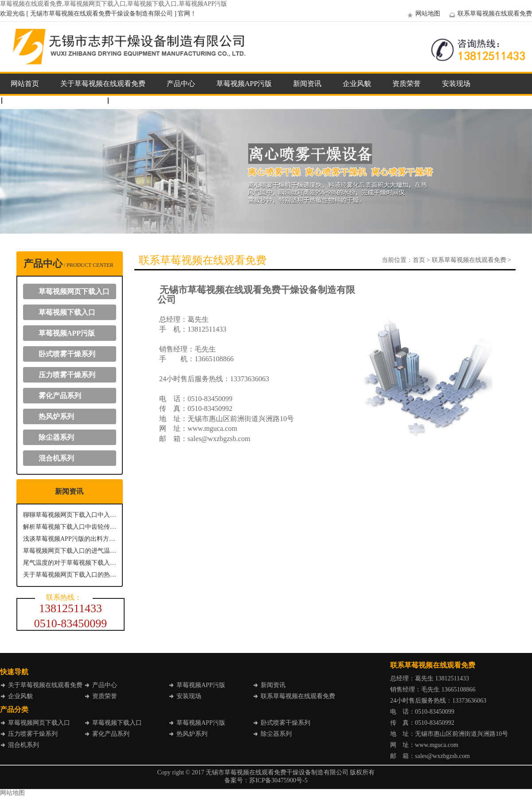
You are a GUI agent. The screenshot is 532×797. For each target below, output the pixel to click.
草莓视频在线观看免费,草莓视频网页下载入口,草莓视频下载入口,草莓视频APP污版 (113, 4)
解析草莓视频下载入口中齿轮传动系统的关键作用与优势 (70, 527)
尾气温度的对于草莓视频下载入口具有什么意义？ (70, 563)
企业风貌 (357, 84)
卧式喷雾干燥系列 (67, 354)
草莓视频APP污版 (244, 84)
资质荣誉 (407, 84)
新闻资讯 (307, 84)
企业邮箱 (131, 100)
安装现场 (456, 84)
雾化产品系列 (60, 396)
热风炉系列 (56, 416)
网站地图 (422, 14)
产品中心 (181, 84)
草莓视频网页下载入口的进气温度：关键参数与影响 (70, 551)
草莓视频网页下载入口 (74, 291)
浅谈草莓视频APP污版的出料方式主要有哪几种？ (70, 539)
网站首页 (25, 84)
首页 (419, 260)
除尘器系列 (56, 437)
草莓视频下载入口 (67, 312)
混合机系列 (56, 458)
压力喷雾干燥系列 (67, 375)
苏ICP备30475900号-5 (278, 780)
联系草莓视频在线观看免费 (489, 14)
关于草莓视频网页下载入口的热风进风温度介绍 (70, 575)
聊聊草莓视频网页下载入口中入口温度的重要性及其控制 (70, 515)
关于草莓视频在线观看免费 (103, 84)
